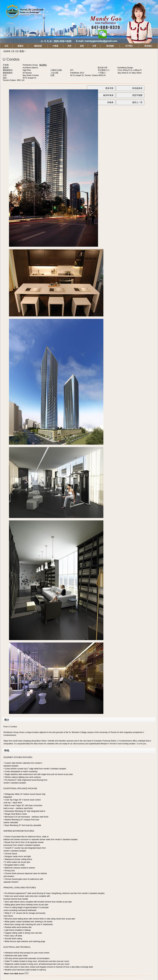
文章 (94, 46)
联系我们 (148, 46)
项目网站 (43, 65)
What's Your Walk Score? (16, 974)
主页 (6, 46)
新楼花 (20, 46)
